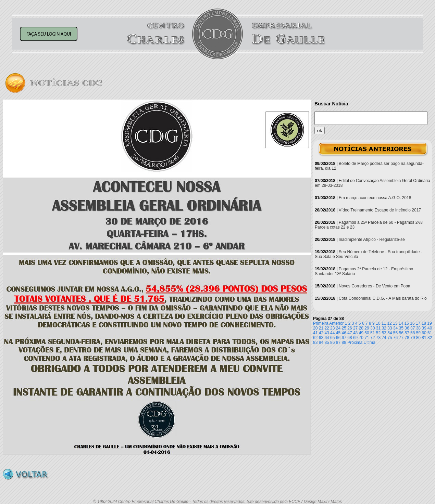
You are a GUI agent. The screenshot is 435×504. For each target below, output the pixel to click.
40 (430, 328)
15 (407, 323)
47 (350, 333)
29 (367, 328)
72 (372, 338)
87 (338, 343)
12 (389, 323)
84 (321, 343)
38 (418, 328)
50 (367, 333)
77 (401, 338)
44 (332, 333)
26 (350, 328)
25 (344, 328)
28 (361, 328)
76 (395, 338)
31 (378, 328)
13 (395, 323)
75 (390, 338)
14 (401, 323)
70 (361, 338)
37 (413, 328)
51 (372, 333)
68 (350, 338)
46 (344, 333)
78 (407, 338)
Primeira (321, 323)
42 (321, 333)
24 (338, 328)
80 (418, 338)
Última (370, 343)
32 (384, 328)
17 (418, 323)
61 (430, 333)
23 (332, 328)
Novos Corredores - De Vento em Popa (375, 286)
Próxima (355, 343)
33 (390, 328)
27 (355, 328)
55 (395, 333)
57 (407, 333)
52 (378, 333)
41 (315, 333)
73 (378, 338)
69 (355, 338)
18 (424, 323)
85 (327, 343)
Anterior (336, 323)
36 (407, 328)
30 (372, 328)
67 (344, 338)
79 (413, 338)
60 (424, 333)
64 (327, 338)
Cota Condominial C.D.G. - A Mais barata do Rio (383, 298)
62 (315, 338)
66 (338, 338)
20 (315, 328)
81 (424, 338)
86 (332, 343)
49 (361, 333)
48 (355, 333)
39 (424, 328)
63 (321, 338)
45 (338, 333)
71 (367, 338)
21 (321, 328)
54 (390, 333)
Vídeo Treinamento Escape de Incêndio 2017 (380, 210)
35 (401, 328)
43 (327, 333)
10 (378, 323)
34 (395, 328)
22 (327, 328)
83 (315, 343)
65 (332, 338)
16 (412, 323)
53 (384, 333)
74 (384, 338)
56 (401, 333)
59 (418, 333)
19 (429, 323)
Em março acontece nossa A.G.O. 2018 (375, 198)
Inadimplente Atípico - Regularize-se (372, 240)
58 (413, 333)
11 (384, 323)
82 (430, 338)
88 (344, 343)
